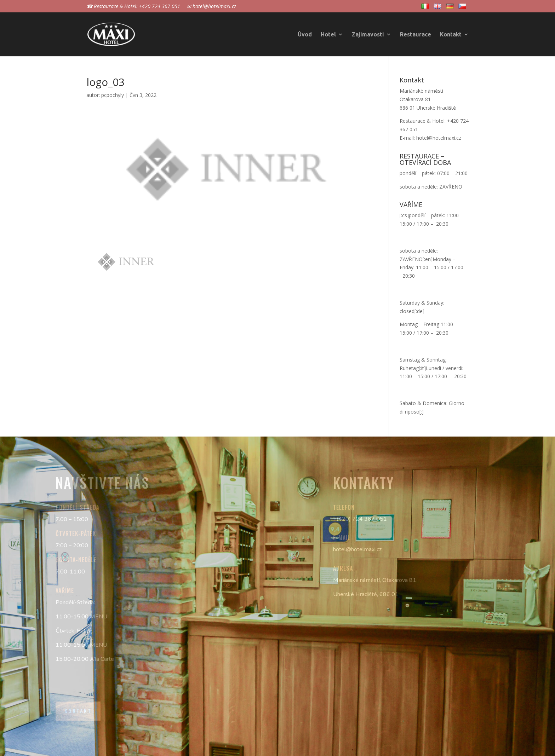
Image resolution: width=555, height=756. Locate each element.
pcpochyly (113, 95)
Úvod (305, 35)
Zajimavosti (368, 35)
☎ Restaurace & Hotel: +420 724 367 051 (133, 7)
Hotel (328, 35)
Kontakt (451, 35)
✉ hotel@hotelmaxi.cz (211, 7)
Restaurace (416, 35)
